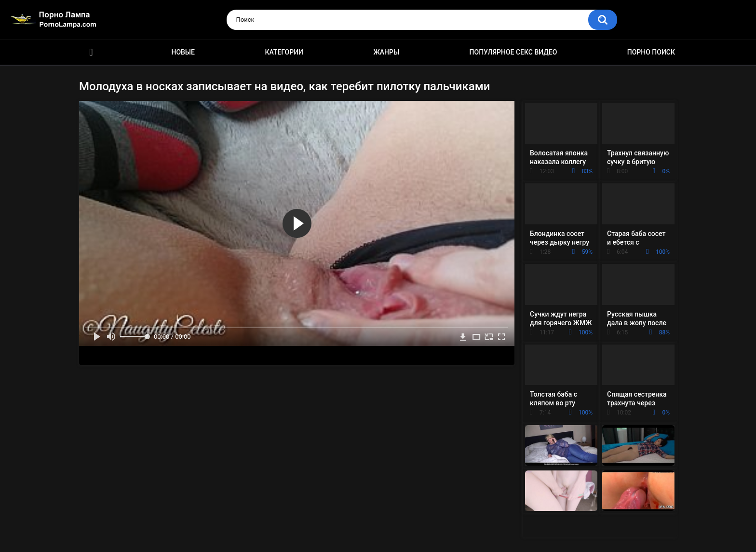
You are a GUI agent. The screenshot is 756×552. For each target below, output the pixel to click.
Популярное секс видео (513, 52)
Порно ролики (91, 52)
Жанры (386, 52)
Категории (284, 52)
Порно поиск (651, 52)
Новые (183, 52)
